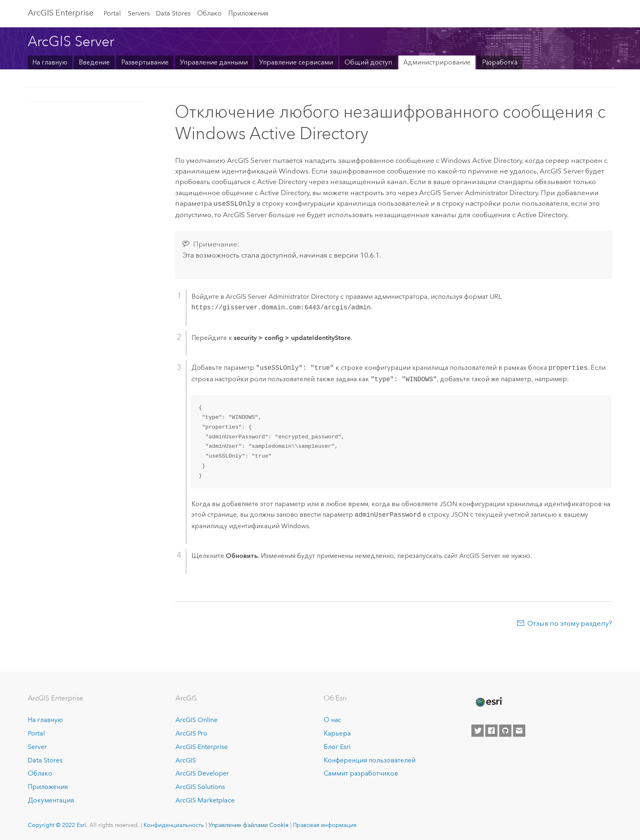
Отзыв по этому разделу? (570, 622)
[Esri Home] (489, 701)
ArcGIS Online (197, 719)
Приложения (248, 13)
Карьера (337, 732)
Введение (94, 62)
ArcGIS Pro (191, 732)
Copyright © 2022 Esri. (58, 824)
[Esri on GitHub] (505, 730)
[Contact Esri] (519, 730)
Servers (139, 13)
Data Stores (173, 13)
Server (37, 746)
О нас (332, 719)
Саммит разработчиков (361, 772)
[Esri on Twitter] (478, 730)
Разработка (500, 62)
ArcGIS (186, 759)
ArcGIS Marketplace (205, 799)
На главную (50, 62)
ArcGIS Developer (202, 772)
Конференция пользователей (370, 759)
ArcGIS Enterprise (202, 746)
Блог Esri (337, 746)
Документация (51, 799)
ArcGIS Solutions (200, 786)
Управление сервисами (296, 62)
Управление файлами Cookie (249, 824)
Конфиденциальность (174, 824)
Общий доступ (368, 62)
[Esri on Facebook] (491, 730)
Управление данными (214, 62)
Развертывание (145, 62)
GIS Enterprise (61, 13)
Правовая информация (325, 824)
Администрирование (437, 62)
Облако (209, 13)
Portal (112, 13)
